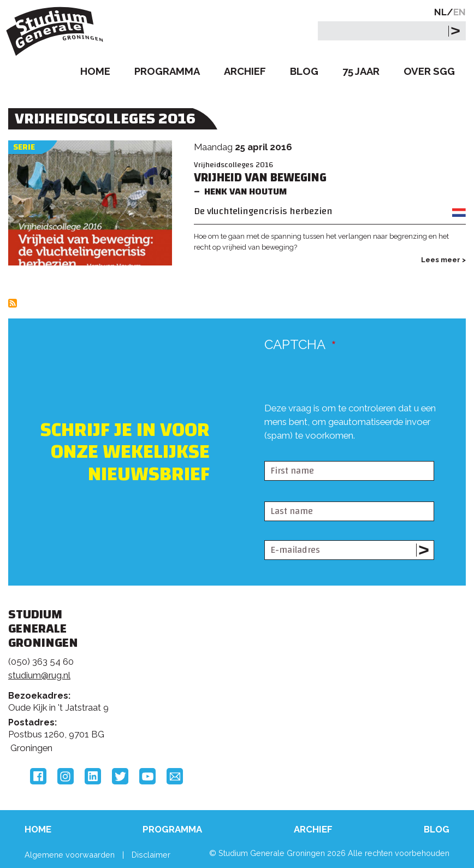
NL (440, 12)
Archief (245, 71)
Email (175, 776)
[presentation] (347, 452)
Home (95, 71)
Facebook (38, 776)
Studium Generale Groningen (57, 31)
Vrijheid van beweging (260, 178)
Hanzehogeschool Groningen (382, 700)
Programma (167, 71)
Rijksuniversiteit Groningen (382, 654)
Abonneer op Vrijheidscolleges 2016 (13, 303)
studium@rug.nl (39, 675)
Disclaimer (151, 855)
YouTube (147, 776)
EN (460, 12)
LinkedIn (93, 776)
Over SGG (429, 71)
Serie (24, 147)
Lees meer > (443, 260)
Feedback (230, 670)
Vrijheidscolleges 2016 (233, 165)
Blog (304, 71)
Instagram (66, 776)
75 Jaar (361, 71)
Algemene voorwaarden (70, 855)
